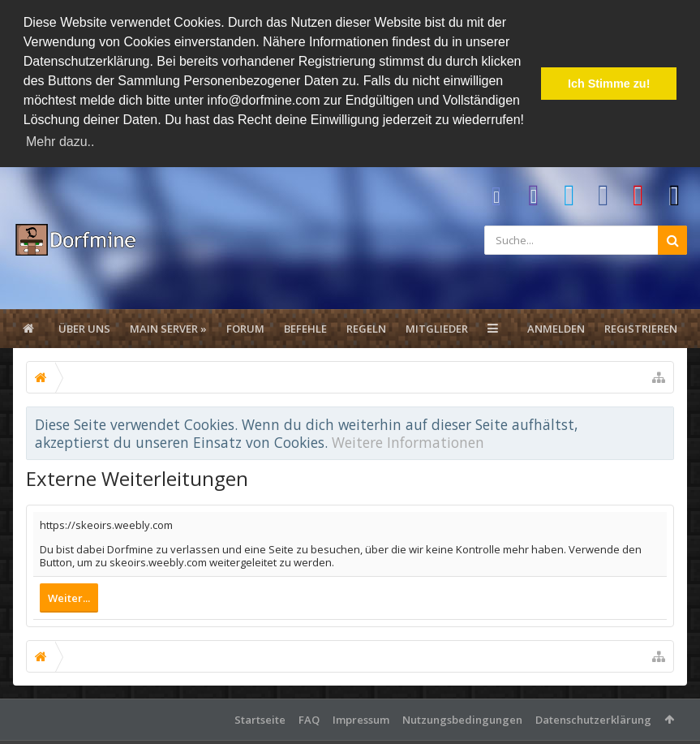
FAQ (309, 719)
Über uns (84, 328)
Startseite (260, 719)
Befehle (305, 328)
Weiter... (69, 597)
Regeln (366, 328)
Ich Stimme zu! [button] (609, 84)
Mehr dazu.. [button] (60, 142)
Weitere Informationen (408, 441)
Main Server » (168, 328)
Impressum (361, 719)
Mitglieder (437, 328)
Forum (245, 328)
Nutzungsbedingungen (462, 719)
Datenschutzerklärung (593, 719)
